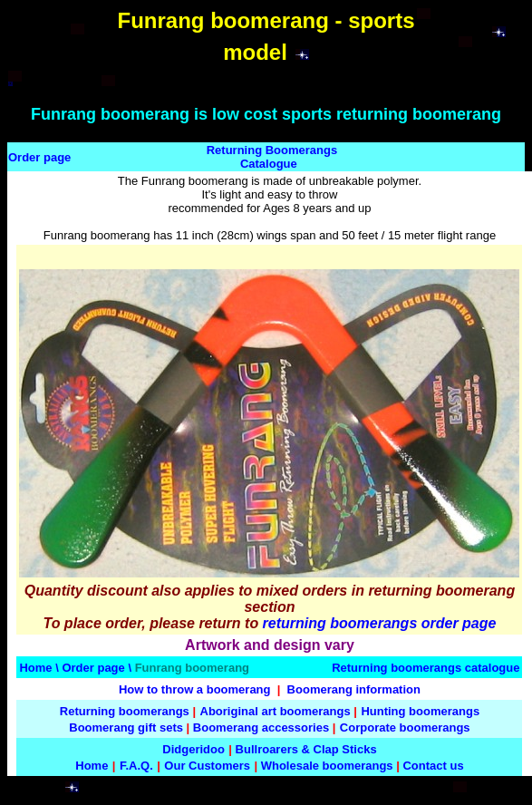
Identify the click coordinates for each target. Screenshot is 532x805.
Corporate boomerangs (405, 727)
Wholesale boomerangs (327, 766)
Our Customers (207, 766)
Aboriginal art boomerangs (276, 711)
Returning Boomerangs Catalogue (272, 157)
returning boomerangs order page (380, 623)
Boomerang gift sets (126, 727)
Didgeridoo (193, 749)
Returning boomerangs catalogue (426, 668)
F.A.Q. (136, 766)
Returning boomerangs (125, 711)
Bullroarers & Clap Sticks (306, 749)
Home (35, 668)
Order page (39, 157)
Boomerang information (354, 689)
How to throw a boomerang (195, 689)
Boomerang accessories (261, 727)
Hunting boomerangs (420, 711)
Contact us (433, 766)
